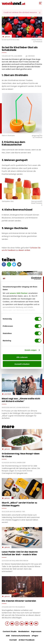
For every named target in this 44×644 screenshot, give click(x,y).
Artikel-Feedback (27, 640)
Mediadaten (24, 631)
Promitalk (8, 394)
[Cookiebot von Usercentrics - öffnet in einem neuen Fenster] (31, 278)
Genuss (7, 37)
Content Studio (10, 631)
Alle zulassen (22, 357)
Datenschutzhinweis (21, 636)
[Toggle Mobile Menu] (40, 3)
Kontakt (13, 640)
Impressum (36, 631)
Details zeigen (31, 350)
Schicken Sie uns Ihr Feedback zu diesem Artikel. (21, 249)
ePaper (35, 636)
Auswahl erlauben (22, 364)
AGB (8, 636)
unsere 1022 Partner (19, 293)
